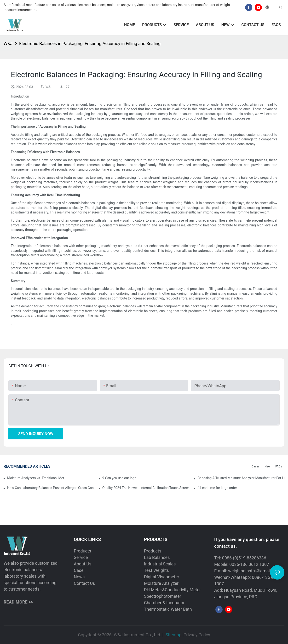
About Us (83, 564)
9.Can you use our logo (119, 478)
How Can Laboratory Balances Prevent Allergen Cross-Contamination (51, 488)
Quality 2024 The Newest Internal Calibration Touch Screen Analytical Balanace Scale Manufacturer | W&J (146, 488)
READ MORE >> (18, 602)
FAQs (279, 466)
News (79, 577)
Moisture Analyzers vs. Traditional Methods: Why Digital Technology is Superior (36, 478)
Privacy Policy (197, 635)
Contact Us (84, 583)
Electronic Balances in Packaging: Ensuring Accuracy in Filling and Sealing (90, 43)
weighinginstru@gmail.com (254, 571)
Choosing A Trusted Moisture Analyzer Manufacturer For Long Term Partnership (241, 478)
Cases (256, 466)
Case (79, 570)
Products (82, 551)
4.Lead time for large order (217, 488)
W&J (8, 43)
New (267, 466)
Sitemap (173, 635)
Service (81, 557)
